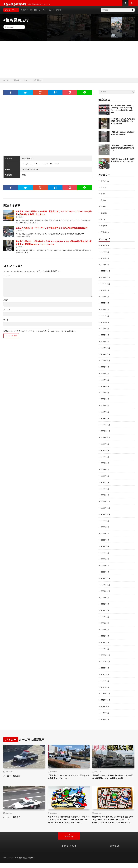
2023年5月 (105, 468)
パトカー (43, 12)
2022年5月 (105, 544)
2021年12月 (106, 576)
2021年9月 (105, 595)
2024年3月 (105, 405)
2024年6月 (105, 386)
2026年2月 (105, 260)
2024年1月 (105, 418)
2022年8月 (105, 525)
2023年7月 (105, 456)
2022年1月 (105, 570)
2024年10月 (106, 361)
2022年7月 (105, 532)
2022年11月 (106, 506)
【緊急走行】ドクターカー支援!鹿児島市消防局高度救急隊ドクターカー (123, 150)
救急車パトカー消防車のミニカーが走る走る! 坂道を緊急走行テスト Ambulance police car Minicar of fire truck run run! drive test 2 (113, 822)
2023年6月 (105, 462)
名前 (6, 302)
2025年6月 (105, 310)
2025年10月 (106, 285)
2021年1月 (105, 646)
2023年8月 (105, 449)
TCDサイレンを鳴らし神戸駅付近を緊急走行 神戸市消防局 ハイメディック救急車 (123, 123)
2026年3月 (105, 253)
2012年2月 (105, 715)
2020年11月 (106, 658)
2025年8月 (105, 298)
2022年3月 (105, 557)
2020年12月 (106, 652)
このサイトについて (69, 851)
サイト (6, 322)
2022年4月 (105, 551)
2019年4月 (105, 703)
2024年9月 (105, 367)
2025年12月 (106, 272)
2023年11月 (106, 430)
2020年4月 (105, 677)
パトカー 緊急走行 (14, 772)
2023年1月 (105, 494)
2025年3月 (105, 329)
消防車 (59, 12)
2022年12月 (106, 500)
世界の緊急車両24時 (27, 863)
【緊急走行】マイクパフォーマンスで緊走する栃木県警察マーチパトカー (68, 773)
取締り (104, 196)
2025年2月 (105, 335)
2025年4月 (105, 323)
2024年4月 (105, 399)
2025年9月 (105, 291)
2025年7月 (105, 304)
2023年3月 (105, 481)
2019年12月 (106, 690)
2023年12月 (106, 424)
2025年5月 (105, 316)
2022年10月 (106, 513)
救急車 (104, 202)
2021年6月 (105, 614)
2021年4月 (105, 627)
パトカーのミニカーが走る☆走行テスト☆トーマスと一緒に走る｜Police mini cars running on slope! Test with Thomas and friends (68, 822)
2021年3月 (105, 633)
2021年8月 (105, 601)
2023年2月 (105, 487)
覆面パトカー (106, 234)
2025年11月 (106, 279)
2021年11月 (106, 582)
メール (7, 312)
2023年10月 (106, 437)
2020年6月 (105, 671)
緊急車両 (104, 227)
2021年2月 (105, 639)
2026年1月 (105, 266)
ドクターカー (106, 183)
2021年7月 (105, 608)
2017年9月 (105, 709)
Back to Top (69, 841)
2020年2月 (105, 684)
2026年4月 (105, 247)
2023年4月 (105, 475)
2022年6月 (105, 538)
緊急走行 (24, 12)
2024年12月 (106, 348)
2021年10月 (106, 589)
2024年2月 (105, 411)
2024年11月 (106, 354)
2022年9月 (105, 519)
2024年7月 (105, 380)
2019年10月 (106, 696)
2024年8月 (105, 373)
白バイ (51, 12)
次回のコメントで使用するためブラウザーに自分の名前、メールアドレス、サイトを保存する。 (40, 333)
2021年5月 (105, 620)
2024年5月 (105, 392)
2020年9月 (105, 665)
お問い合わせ (115, 851)
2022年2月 (105, 563)
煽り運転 (33, 12)
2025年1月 (105, 342)
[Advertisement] (69, 62)
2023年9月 (105, 443)
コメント (7, 278)
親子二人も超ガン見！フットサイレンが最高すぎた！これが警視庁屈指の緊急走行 (52, 230)
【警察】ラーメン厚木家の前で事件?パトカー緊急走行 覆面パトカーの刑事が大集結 (113, 775)
